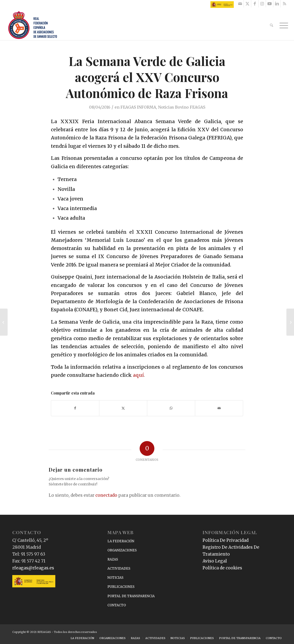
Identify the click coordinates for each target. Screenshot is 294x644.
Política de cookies (222, 568)
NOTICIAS (115, 578)
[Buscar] (272, 25)
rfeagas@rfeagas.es (33, 568)
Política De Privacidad (226, 540)
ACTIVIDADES (119, 569)
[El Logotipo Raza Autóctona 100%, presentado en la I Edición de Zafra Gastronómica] (4, 322)
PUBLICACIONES (121, 587)
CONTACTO (117, 605)
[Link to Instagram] (262, 4)
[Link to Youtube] (270, 4)
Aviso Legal (215, 561)
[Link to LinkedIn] (277, 4)
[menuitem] (272, 25)
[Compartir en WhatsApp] (171, 408)
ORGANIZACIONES (122, 550)
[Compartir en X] (123, 408)
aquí (138, 375)
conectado (106, 495)
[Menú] (282, 25)
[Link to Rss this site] (284, 4)
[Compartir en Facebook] (75, 408)
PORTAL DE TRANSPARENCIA (131, 596)
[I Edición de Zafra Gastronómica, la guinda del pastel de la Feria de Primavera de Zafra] (290, 322)
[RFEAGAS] (33, 25)
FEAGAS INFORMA (138, 107)
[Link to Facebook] (255, 4)
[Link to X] (247, 4)
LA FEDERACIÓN (121, 541)
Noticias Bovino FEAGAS (182, 107)
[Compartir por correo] (219, 408)
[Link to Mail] (240, 4)
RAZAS (113, 559)
